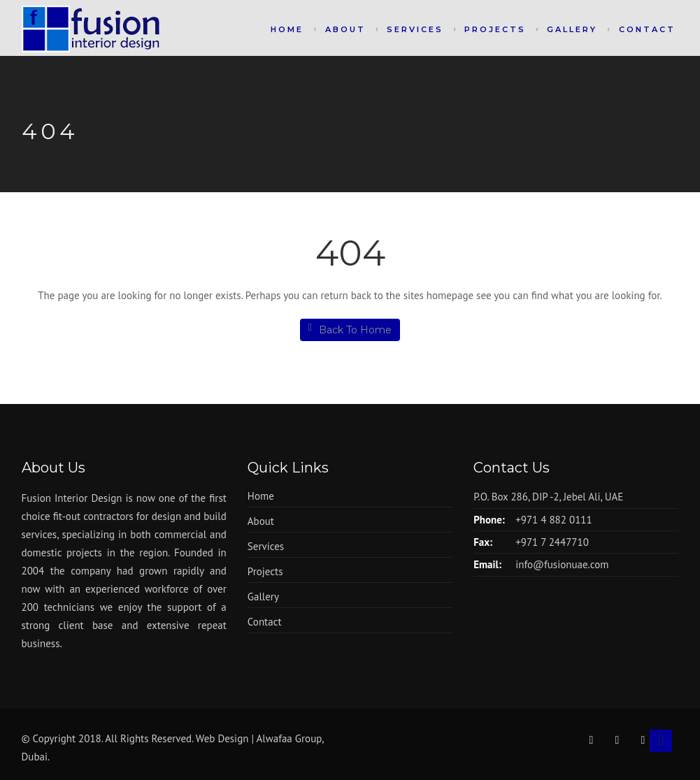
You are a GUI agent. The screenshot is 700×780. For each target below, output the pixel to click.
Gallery (572, 29)
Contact (647, 29)
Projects (495, 29)
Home (287, 29)
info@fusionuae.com (562, 564)
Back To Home (350, 330)
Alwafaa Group (290, 738)
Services (415, 29)
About (345, 29)
